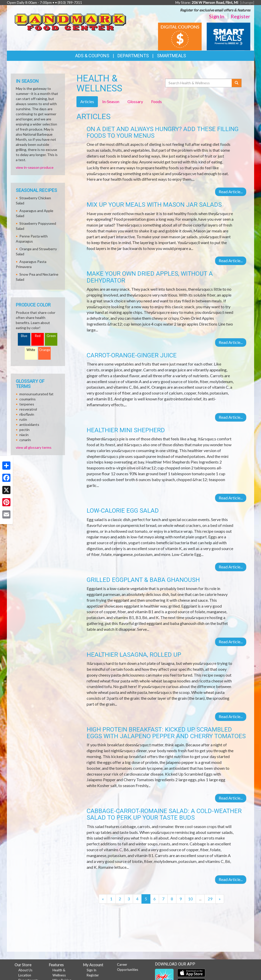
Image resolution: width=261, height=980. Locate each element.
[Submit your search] (237, 83)
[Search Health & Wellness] (199, 83)
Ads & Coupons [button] (92, 56)
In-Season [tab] (111, 101)
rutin (23, 419)
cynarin (25, 440)
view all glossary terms (34, 447)
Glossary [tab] (135, 101)
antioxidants (29, 424)
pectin (24, 430)
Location (25, 975)
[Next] (220, 899)
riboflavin (27, 414)
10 (190, 899)
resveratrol (28, 409)
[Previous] (103, 899)
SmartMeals (172, 56)
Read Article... (231, 192)
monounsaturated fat (36, 394)
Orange (45, 350)
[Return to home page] (71, 20)
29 (210, 899)
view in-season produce (35, 167)
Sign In (217, 16)
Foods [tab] (156, 101)
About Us (25, 970)
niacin (24, 435)
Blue (24, 336)
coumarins (28, 399)
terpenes (27, 404)
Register (240, 16)
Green (51, 336)
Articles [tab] (87, 101)
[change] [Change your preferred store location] (247, 2)
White (31, 350)
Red (38, 336)
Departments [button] (133, 56)
